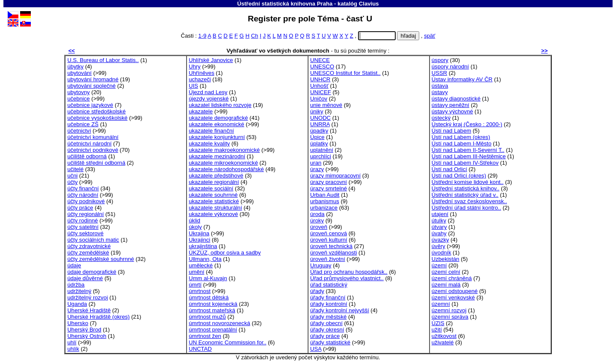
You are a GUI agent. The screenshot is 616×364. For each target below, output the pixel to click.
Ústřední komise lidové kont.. (468, 182)
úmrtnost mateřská (212, 310)
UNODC (320, 118)
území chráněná (452, 278)
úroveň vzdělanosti (333, 253)
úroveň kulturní (329, 240)
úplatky (319, 144)
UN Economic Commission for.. (227, 342)
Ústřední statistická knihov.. (466, 188)
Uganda (77, 304)
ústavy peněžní (450, 105)
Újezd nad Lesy (208, 92)
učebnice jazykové (90, 105)
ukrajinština (203, 246)
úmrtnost (200, 291)
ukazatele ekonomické (216, 124)
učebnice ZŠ (83, 124)
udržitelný (79, 291)
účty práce (80, 208)
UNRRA (320, 124)
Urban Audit (325, 195)
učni (72, 176)
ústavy (440, 92)
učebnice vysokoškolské (97, 118)
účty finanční (83, 188)
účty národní (83, 195)
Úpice (317, 137)
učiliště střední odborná (96, 163)
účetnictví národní (89, 144)
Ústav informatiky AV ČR (462, 79)
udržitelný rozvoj (87, 297)
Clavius (369, 4)
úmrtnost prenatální (213, 330)
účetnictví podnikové (93, 150)
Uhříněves (201, 73)
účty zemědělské (88, 253)
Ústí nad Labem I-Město (462, 144)
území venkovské (453, 297)
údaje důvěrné (85, 278)
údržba (76, 285)
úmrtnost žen (205, 336)
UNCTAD (200, 349)
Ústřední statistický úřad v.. (465, 195)
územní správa (450, 317)
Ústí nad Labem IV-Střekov (465, 163)
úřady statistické (330, 342)
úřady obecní (326, 323)
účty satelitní (83, 227)
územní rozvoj (449, 310)
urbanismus (325, 201)
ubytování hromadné (93, 79)
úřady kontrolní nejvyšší (340, 310)
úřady (317, 291)
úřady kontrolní (329, 304)
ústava (440, 86)
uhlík (73, 349)
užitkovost (444, 336)
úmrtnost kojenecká (213, 304)
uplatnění (322, 150)
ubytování (79, 73)
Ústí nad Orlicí (449, 169)
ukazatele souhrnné (213, 195)
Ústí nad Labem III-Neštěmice (469, 156)
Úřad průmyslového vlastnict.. (347, 278)
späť (429, 36)
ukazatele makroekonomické (224, 150)
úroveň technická (331, 246)
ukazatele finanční (211, 131)
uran (316, 163)
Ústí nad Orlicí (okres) (459, 176)
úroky (317, 220)
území (439, 265)
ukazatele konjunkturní (217, 137)
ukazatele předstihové (216, 176)
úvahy (439, 233)
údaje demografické (92, 272)
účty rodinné (82, 220)
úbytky (75, 67)
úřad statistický (329, 285)
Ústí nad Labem (452, 131)
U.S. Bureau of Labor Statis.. (103, 60)
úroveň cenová (329, 233)
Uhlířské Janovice (211, 60)
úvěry (438, 246)
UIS (193, 86)
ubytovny (78, 92)
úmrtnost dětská (209, 297)
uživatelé (443, 342)
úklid (194, 220)
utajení (440, 214)
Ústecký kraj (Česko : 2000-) (467, 124)
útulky (439, 220)
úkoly (195, 227)
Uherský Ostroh (87, 336)
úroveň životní (328, 259)
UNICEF (321, 92)
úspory (440, 60)
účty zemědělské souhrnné (101, 259)
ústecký (441, 118)
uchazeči (200, 79)
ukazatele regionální (214, 182)
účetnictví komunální (93, 137)
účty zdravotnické (89, 246)
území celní (446, 272)
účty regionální (85, 214)
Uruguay (321, 265)
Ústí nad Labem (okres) (461, 137)
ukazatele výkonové (213, 214)
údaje (74, 265)
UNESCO (322, 67)
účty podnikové (86, 201)
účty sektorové (85, 233)
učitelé (75, 169)
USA (316, 349)
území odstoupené (455, 291)
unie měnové (326, 105)
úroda (317, 214)
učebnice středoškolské (96, 111)
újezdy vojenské (209, 99)
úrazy (317, 169)
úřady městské (328, 317)
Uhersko (78, 323)
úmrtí (195, 285)
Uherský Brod (84, 330)
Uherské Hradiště (89, 310)
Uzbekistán (446, 259)
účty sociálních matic (93, 240)
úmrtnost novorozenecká (219, 323)
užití (437, 330)
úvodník (441, 253)
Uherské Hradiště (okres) (98, 317)
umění (196, 272)
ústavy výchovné (452, 111)
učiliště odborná (87, 156)
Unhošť (319, 86)
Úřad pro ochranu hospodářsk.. (349, 272)
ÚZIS (438, 323)
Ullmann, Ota (205, 259)
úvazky (440, 240)
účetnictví (79, 131)
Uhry (195, 67)
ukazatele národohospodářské (226, 169)
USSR (439, 73)
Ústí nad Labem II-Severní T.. (468, 150)
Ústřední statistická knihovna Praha (285, 4)
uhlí (72, 342)
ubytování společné (91, 86)
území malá (446, 285)
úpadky (319, 131)
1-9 (202, 36)
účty (72, 182)
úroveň (319, 227)
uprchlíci (321, 156)
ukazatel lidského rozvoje (220, 105)
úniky (317, 111)
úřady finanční (328, 297)
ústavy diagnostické (456, 99)
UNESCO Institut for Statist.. (345, 73)
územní (441, 304)
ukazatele (201, 111)
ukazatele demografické (218, 118)
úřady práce (325, 336)
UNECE (320, 60)
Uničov (319, 99)
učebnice (78, 99)
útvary (439, 227)
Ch (255, 36)
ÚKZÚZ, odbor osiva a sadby (225, 253)
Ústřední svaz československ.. (469, 201)
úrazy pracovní (329, 182)
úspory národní (450, 67)
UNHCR (320, 79)
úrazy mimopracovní (335, 176)
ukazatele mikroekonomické (223, 163)
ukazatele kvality (209, 144)
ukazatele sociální (211, 188)
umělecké (201, 265)
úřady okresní (327, 330)
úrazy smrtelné (329, 188)
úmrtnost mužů (207, 317)
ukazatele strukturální (215, 208)
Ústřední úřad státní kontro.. (466, 208)
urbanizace (324, 208)
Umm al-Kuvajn (208, 278)
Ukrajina (199, 233)
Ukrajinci (199, 240)
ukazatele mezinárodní (217, 156)
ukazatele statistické (214, 201)
